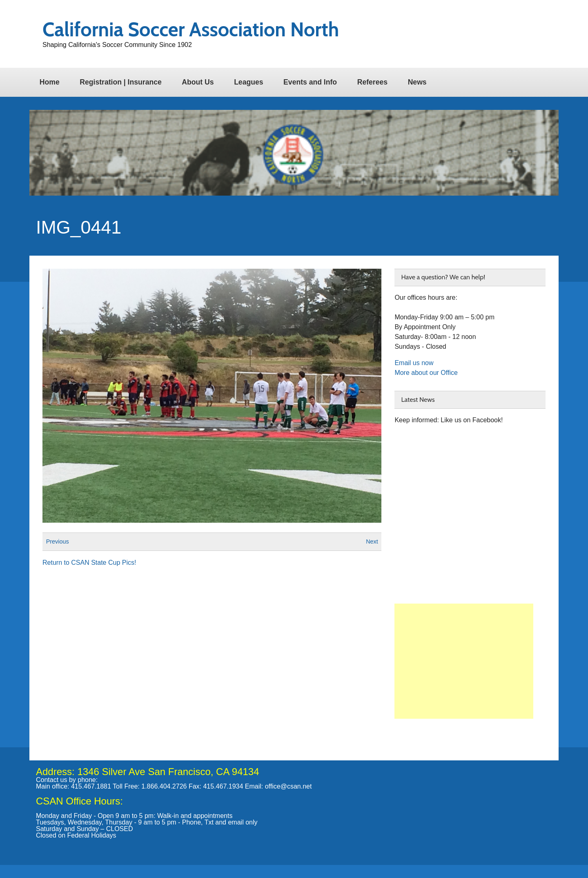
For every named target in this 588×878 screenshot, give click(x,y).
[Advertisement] (464, 661)
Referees (372, 82)
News (417, 82)
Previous (58, 542)
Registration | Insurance (120, 82)
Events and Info (310, 82)
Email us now (414, 363)
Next (372, 542)
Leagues (248, 82)
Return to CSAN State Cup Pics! (89, 563)
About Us (198, 82)
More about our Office (426, 373)
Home (50, 82)
